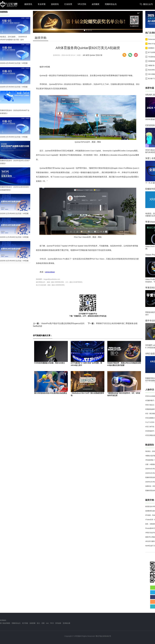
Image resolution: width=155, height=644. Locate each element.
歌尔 (38, 623)
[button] (85, 30)
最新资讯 (28, 4)
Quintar (92, 55)
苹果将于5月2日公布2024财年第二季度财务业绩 (113, 323)
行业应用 (68, 4)
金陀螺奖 (96, 4)
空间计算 (99, 55)
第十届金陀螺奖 (5, 623)
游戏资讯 (55, 4)
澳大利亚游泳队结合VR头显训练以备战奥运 (51, 393)
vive (47, 623)
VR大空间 (82, 4)
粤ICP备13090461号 (103, 636)
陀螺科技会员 (111, 4)
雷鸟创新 (58, 623)
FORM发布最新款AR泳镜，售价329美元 (49, 363)
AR (84, 55)
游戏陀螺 (32, 623)
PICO (52, 623)
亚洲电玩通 (66, 623)
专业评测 (42, 4)
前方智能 (25, 623)
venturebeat (50, 272)
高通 (43, 623)
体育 (87, 55)
